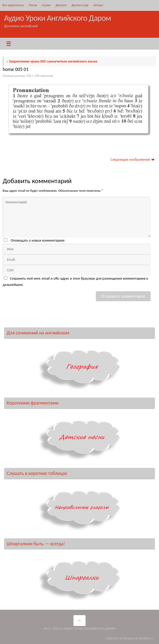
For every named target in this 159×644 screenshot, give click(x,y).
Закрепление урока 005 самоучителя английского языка (52, 61)
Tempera (129, 638)
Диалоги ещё (80, 5)
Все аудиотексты (13, 5)
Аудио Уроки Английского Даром (57, 18)
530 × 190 (33, 76)
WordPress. (146, 638)
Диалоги (61, 5)
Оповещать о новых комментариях (38, 240)
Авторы (98, 5)
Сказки (46, 5)
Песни (33, 5)
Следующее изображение (132, 160)
